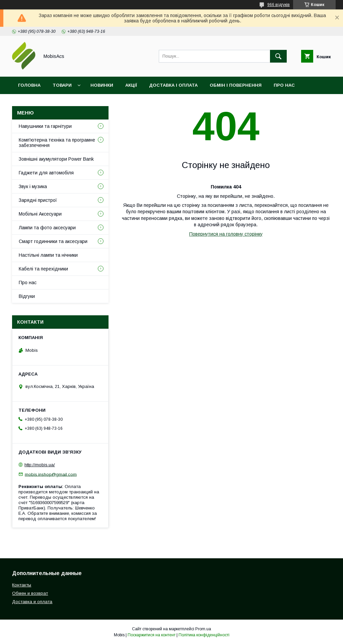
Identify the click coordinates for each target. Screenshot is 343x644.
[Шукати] (278, 56)
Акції (131, 85)
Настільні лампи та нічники (48, 255)
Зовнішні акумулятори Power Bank (56, 159)
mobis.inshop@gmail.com (51, 474)
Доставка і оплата (173, 85)
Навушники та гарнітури (45, 126)
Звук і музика (33, 186)
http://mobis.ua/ (40, 465)
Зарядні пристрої (38, 200)
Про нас (284, 85)
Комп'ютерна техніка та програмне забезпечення (57, 143)
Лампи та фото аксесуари (47, 228)
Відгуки (65, 103)
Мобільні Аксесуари (40, 214)
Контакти (31, 103)
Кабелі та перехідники (43, 269)
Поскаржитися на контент (152, 635)
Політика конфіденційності (204, 635)
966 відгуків (279, 5)
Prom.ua (203, 629)
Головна (29, 85)
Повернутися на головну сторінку (226, 234)
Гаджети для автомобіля (46, 173)
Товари (62, 85)
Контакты (22, 585)
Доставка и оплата (32, 602)
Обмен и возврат (30, 593)
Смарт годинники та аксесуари (53, 241)
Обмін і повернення (236, 85)
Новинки (102, 85)
